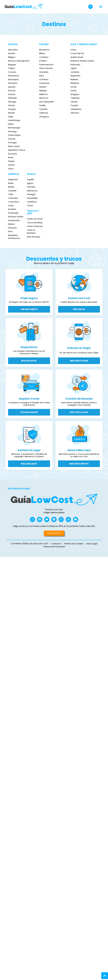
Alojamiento (29, 347)
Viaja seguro (29, 298)
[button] (90, 7)
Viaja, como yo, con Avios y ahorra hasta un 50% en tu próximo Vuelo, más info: (54, 526)
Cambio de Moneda (79, 399)
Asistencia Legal (29, 450)
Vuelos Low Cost (79, 298)
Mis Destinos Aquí (19, 488)
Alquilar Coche (29, 399)
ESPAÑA (44, 44)
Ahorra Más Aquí (79, 450)
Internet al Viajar (79, 348)
